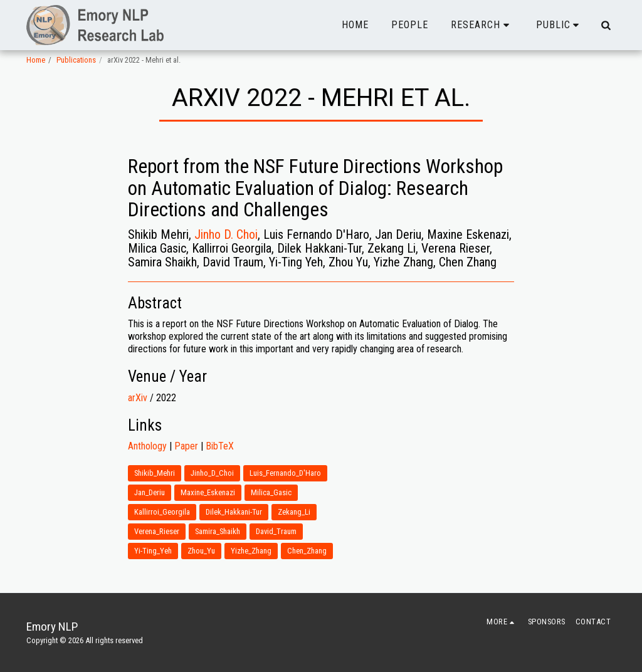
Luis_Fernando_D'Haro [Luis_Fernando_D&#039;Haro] (285, 473)
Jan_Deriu (150, 492)
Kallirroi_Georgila (162, 512)
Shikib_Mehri (155, 473)
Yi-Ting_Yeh (153, 551)
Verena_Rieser (157, 531)
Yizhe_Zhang (251, 551)
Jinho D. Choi (226, 234)
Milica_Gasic (271, 492)
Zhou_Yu (201, 551)
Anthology (147, 446)
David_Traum (276, 531)
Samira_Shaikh (218, 531)
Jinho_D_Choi (212, 473)
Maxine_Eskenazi (208, 492)
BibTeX (220, 446)
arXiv (138, 398)
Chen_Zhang (307, 551)
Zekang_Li (294, 512)
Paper (186, 446)
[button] (482, 25)
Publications (76, 60)
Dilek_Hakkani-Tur (234, 512)
